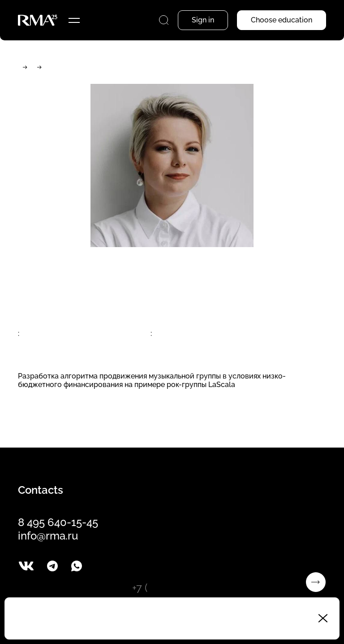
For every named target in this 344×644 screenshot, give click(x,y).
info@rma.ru (48, 536)
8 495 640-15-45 (58, 522)
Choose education (282, 20)
